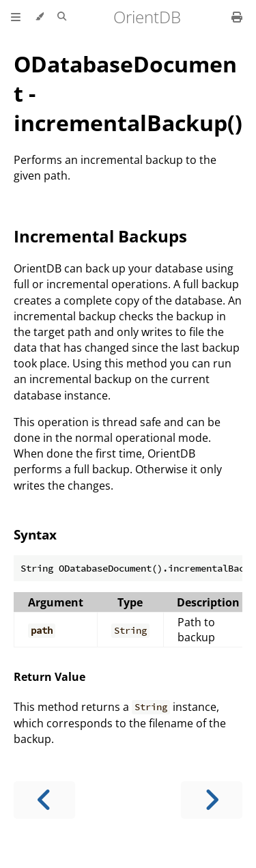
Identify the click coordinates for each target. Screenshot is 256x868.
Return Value (49, 677)
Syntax (35, 534)
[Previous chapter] (44, 800)
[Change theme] (39, 17)
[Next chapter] (212, 800)
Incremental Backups (100, 236)
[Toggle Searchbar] (62, 17)
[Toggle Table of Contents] (16, 17)
